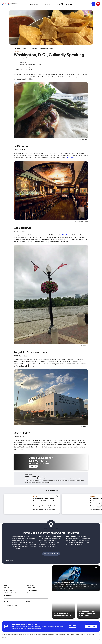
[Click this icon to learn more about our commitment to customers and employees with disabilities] (4, 619)
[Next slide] (99, 504)
